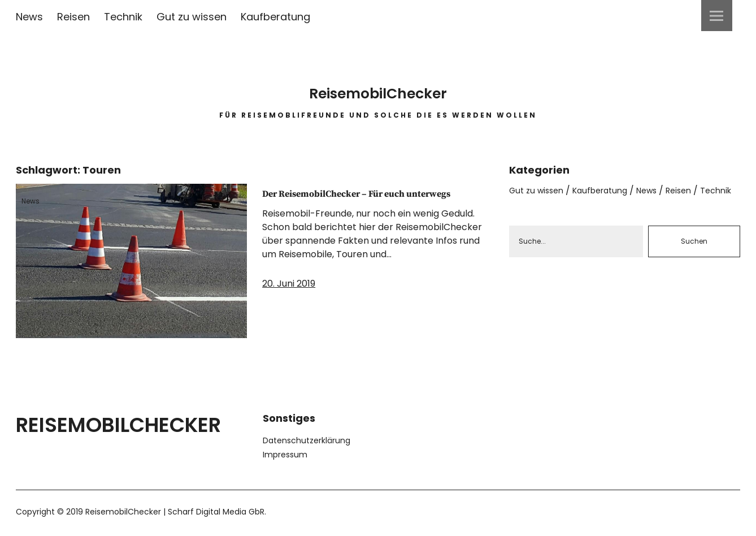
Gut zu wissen (192, 17)
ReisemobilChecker (378, 85)
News (29, 17)
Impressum (285, 455)
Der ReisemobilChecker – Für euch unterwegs (362, 202)
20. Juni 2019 (289, 302)
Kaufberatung (275, 17)
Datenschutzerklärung (307, 440)
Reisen (73, 17)
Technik (123, 17)
